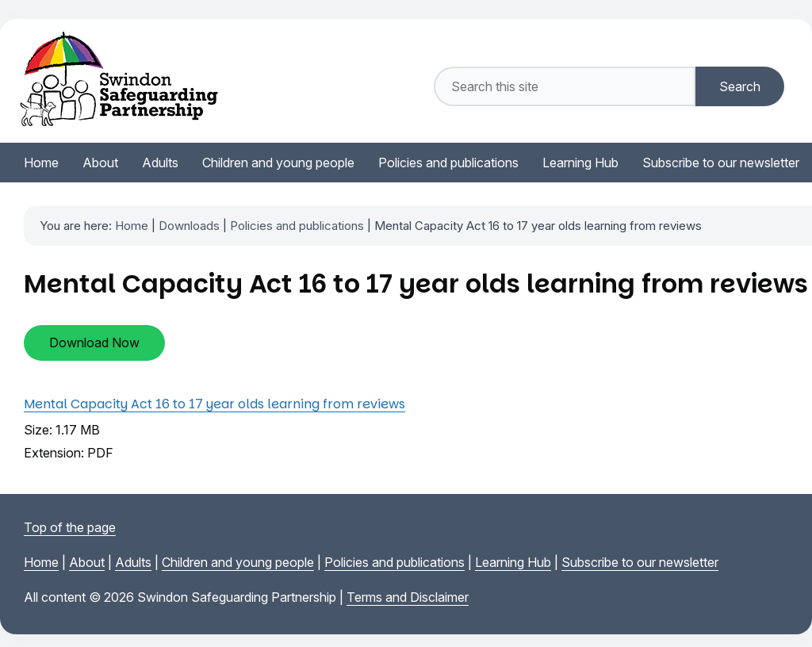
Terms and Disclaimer (408, 597)
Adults (133, 562)
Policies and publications (297, 226)
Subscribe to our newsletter (640, 562)
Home (132, 226)
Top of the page (70, 527)
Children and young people (238, 562)
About (87, 562)
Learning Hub (513, 562)
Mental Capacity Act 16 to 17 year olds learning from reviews (214, 404)
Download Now (94, 343)
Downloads (189, 226)
